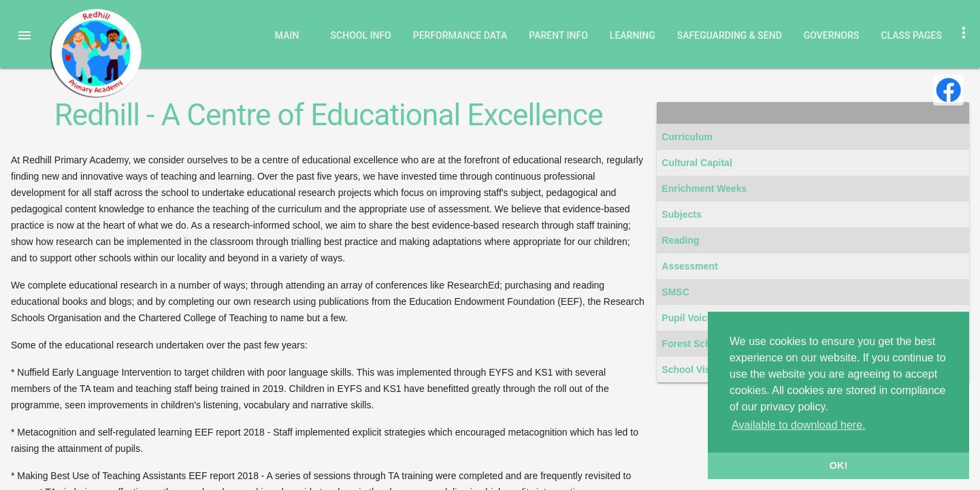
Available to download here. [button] (798, 425)
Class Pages (911, 35)
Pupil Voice (687, 318)
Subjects (681, 214)
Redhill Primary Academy (95, 53)
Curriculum (687, 137)
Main (287, 35)
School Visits (691, 370)
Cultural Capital (697, 163)
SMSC (675, 292)
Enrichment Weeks (704, 189)
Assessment (690, 266)
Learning (633, 35)
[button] (24, 35)
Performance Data (460, 35)
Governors (832, 35)
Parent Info (558, 35)
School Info (361, 35)
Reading (680, 240)
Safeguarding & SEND (730, 35)
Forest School (693, 344)
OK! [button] (838, 465)
